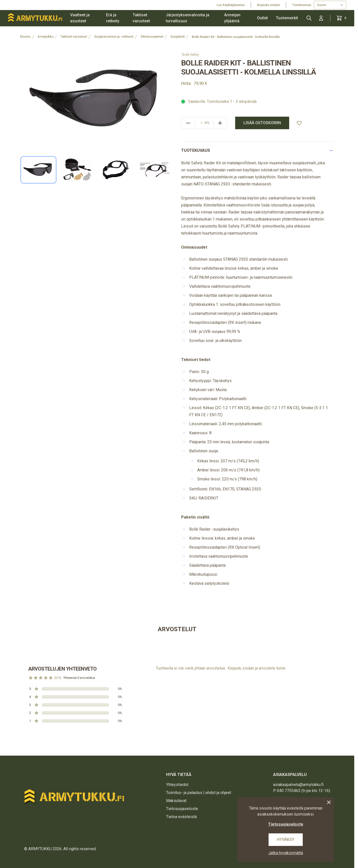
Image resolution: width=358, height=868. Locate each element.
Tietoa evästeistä (181, 817)
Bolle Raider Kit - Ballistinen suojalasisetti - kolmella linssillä (236, 37)
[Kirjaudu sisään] (321, 18)
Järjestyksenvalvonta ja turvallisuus (188, 18)
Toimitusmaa (302, 5)
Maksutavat (176, 801)
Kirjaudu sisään (268, 5)
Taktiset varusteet (141, 18)
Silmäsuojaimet (152, 37)
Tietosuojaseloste (182, 809)
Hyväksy (286, 840)
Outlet (262, 18)
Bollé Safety (191, 55)
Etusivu (25, 37)
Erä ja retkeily (113, 18)
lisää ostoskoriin (262, 123)
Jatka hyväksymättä (286, 853)
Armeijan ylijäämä (232, 18)
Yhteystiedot (177, 785)
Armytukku (45, 37)
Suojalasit (177, 37)
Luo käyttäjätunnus (231, 5)
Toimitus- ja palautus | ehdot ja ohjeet (199, 793)
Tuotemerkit (287, 18)
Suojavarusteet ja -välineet (114, 37)
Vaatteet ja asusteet (80, 18)
